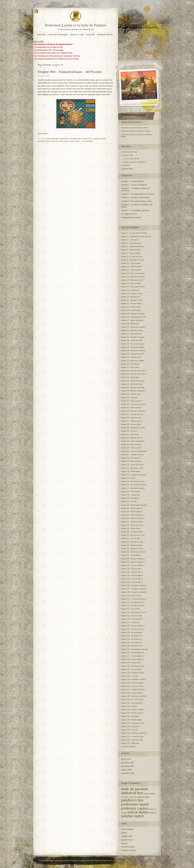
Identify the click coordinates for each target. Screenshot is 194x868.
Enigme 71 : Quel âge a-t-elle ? (133, 468)
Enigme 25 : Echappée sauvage (133, 314)
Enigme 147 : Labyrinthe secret (133, 723)
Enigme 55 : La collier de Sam (132, 414)
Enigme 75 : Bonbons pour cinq (133, 481)
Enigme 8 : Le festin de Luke (132, 257)
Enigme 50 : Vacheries (129, 398)
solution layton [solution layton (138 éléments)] (133, 816)
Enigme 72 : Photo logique (131, 471)
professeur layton (100, 139)
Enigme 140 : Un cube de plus (132, 699)
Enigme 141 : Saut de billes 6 (132, 703)
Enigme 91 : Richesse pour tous (133, 535)
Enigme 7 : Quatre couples (131, 253)
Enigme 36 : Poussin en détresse (133, 350)
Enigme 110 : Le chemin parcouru (134, 599)
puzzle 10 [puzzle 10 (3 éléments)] (152, 809)
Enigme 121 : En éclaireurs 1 (132, 636)
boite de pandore (53, 139)
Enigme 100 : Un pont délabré (132, 565)
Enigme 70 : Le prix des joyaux (132, 465)
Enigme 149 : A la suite (130, 730)
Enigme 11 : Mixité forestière (132, 267)
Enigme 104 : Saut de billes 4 (132, 579)
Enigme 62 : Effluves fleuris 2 (132, 438)
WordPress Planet (128, 850)
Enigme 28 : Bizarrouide (130, 324)
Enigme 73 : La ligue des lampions (134, 475)
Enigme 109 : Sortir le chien (131, 596)
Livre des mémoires (58, 35)
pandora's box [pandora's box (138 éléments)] (132, 800)
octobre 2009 (126, 770)
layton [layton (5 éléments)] (147, 797)
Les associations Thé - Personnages (49, 50)
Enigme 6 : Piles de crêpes (131, 250)
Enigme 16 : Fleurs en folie (131, 283)
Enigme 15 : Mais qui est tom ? (133, 280)
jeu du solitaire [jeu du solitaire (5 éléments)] (138, 797)
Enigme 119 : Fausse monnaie (132, 629)
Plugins (124, 833)
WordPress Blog (128, 847)
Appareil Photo (105, 35)
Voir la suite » (43, 134)
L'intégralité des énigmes (131, 218)
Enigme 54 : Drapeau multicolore (133, 411)
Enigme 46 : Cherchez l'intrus (132, 384)
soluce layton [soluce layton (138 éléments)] (138, 812)
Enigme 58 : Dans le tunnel (131, 424)
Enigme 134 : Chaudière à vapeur (134, 679)
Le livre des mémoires (129, 152)
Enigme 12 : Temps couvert (131, 270)
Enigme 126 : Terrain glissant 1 (133, 653)
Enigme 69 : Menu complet (131, 461)
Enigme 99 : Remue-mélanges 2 (133, 562)
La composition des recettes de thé (48, 47)
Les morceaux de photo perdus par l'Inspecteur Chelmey (57, 56)
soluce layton (63, 141)
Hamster (90, 35)
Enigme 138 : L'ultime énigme (132, 693)
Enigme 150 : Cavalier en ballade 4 (134, 733)
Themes (124, 843)
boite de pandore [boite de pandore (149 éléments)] (135, 789)
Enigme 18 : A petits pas (130, 290)
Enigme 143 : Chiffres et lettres (133, 710)
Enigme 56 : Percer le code (131, 418)
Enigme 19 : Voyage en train (132, 293)
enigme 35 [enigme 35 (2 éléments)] (127, 797)
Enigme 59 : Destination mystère (133, 428)
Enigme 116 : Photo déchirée (132, 619)
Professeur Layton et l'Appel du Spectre (136, 131)
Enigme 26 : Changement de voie (133, 317)
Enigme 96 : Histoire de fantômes (133, 552)
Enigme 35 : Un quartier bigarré (133, 347)
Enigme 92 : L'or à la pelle (131, 538)
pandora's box (88, 139)
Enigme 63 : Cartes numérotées (133, 441)
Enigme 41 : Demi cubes (130, 367)
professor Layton (44, 141)
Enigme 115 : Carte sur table (132, 616)
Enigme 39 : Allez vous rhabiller (133, 361)
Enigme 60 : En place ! (130, 431)
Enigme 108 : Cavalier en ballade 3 (134, 592)
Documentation (127, 829)
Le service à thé (127, 155)
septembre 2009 (128, 773)
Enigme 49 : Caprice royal (131, 394)
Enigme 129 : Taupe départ (131, 663)
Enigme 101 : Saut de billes (131, 569)
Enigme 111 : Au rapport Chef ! (133, 602)
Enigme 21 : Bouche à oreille (132, 300)
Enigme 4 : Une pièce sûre (131, 243)
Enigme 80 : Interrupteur (130, 498)
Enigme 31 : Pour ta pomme (131, 334)
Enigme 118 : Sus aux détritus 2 (133, 626)
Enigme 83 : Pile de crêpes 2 (132, 508)
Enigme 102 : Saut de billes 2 (132, 572)
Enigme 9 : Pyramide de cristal (132, 260)
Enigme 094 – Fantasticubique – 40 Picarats (70, 72)
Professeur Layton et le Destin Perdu (135, 128)
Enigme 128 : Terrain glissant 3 (133, 659)
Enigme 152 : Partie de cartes (132, 740)
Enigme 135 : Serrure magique (132, 683)
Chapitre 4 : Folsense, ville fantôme (135, 198)
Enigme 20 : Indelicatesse (131, 297)
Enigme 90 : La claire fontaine (132, 532)
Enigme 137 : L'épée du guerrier (133, 689)
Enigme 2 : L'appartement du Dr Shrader (136, 236)
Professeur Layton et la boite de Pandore (76, 25)
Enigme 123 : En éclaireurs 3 (132, 642)
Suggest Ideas (127, 836)
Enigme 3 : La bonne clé (130, 240)
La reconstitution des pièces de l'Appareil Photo (53, 53)
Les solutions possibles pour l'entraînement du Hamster (57, 59)
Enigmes (41, 35)
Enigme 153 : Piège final (130, 743)
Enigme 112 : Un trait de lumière (133, 606)
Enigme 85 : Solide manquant (132, 515)
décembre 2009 (127, 763)
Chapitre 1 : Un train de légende (134, 185)
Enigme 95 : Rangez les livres (132, 549)
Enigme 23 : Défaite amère (131, 307)
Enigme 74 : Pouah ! (129, 478)
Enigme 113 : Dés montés (131, 609)
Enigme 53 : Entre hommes (131, 408)
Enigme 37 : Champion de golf (132, 354)
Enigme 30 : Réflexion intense (132, 330)
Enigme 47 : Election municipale (133, 387)
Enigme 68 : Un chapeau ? (131, 458)
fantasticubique (76, 139)
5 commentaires (87, 141)
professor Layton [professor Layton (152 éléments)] (135, 808)
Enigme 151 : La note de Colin (132, 737)
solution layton (74, 141)
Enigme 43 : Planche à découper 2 (134, 374)
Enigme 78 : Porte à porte (131, 491)
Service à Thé (77, 35)
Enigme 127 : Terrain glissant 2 (133, 656)
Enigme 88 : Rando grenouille (132, 525)
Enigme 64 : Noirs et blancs (131, 444)
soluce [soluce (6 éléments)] (124, 813)
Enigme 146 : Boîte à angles (132, 720)
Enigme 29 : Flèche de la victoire (133, 327)
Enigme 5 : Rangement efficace (133, 246)
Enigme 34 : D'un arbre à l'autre (133, 344)
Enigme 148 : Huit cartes (130, 726)
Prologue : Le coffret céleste (132, 181)
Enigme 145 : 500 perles (130, 716)
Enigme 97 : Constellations (131, 555)
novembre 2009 (127, 766)
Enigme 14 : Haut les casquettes (133, 277)
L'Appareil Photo (127, 169)
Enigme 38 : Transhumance (131, 357)
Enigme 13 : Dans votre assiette (133, 273)
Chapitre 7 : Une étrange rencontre (135, 210)
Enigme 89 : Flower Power (131, 528)
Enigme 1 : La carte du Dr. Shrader (134, 233)
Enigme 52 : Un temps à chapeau (133, 404)
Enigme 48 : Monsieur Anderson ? (134, 391)
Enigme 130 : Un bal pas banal (132, 666)
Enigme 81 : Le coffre (129, 501)
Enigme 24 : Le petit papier (131, 310)
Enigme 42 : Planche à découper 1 (134, 371)
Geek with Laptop (110, 861)
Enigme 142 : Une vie (129, 706)
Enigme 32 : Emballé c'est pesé (133, 337)
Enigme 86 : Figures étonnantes (133, 518)
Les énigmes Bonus (129, 214)
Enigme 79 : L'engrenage (130, 495)
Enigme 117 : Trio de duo (130, 622)
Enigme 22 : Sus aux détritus (132, 303)
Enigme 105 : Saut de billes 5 (132, 582)
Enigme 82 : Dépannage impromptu (134, 505)
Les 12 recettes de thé (131, 159)
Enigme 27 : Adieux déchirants (132, 320)
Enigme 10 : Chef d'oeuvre (131, 263)
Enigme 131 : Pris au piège (131, 669)
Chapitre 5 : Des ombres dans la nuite (136, 201)
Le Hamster (125, 165)
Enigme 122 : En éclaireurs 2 (132, 639)
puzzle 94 (54, 141)
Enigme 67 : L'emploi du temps (133, 455)
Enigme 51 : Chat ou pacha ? (132, 401)
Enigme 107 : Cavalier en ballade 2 (134, 589)
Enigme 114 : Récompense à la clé (134, 612)
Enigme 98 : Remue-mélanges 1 (133, 559)
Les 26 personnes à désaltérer (134, 162)
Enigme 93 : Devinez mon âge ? (133, 542)
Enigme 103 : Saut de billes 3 (132, 575)
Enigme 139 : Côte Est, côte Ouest (134, 696)
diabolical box (65, 139)
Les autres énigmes (128, 747)
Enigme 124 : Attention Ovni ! (132, 646)
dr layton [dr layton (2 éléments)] (146, 794)
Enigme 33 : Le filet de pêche (132, 340)
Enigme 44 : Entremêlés (130, 377)
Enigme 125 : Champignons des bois (135, 649)
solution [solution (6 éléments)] (152, 813)
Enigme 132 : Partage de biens (133, 673)
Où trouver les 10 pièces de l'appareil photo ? (54, 44)
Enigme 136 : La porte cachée (132, 686)
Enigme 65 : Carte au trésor (131, 448)
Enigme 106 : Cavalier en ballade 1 (134, 585)
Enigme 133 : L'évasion (130, 676)
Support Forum (127, 840)
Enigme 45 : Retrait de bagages (133, 381)
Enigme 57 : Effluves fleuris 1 (132, 421)
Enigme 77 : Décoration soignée (133, 488)
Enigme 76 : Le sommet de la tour (134, 485)
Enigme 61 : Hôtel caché (130, 434)
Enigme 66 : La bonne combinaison (134, 451)
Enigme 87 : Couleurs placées (132, 522)
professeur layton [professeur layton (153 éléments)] (135, 804)
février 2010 (126, 759)
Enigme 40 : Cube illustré (130, 364)
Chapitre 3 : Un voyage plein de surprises (138, 194)
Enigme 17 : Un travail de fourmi (133, 287)
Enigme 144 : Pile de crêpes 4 (132, 713)
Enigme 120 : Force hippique (132, 632)
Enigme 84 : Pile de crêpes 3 (132, 512)
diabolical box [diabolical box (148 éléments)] (132, 793)
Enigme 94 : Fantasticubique (132, 545)
